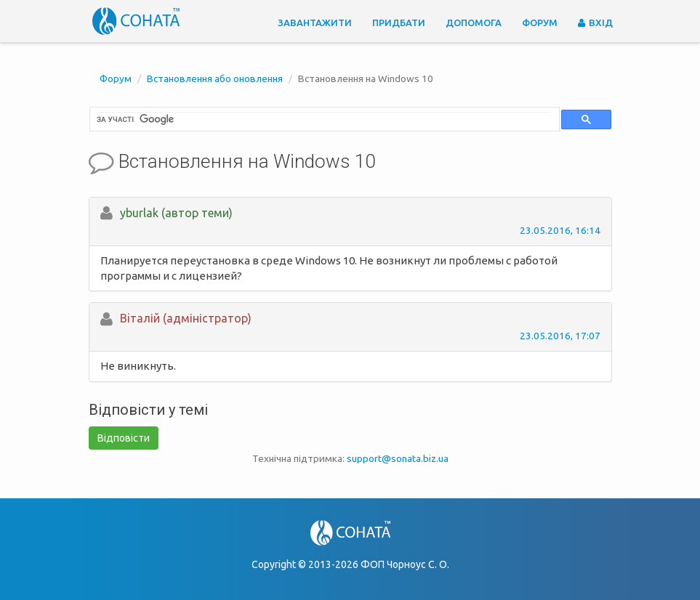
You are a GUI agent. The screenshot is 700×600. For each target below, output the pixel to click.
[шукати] (323, 119)
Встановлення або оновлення (215, 78)
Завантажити (315, 23)
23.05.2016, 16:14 (560, 230)
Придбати (399, 23)
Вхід (595, 23)
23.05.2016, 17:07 (560, 336)
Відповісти (124, 438)
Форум (540, 23)
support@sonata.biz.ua (398, 458)
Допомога (474, 23)
